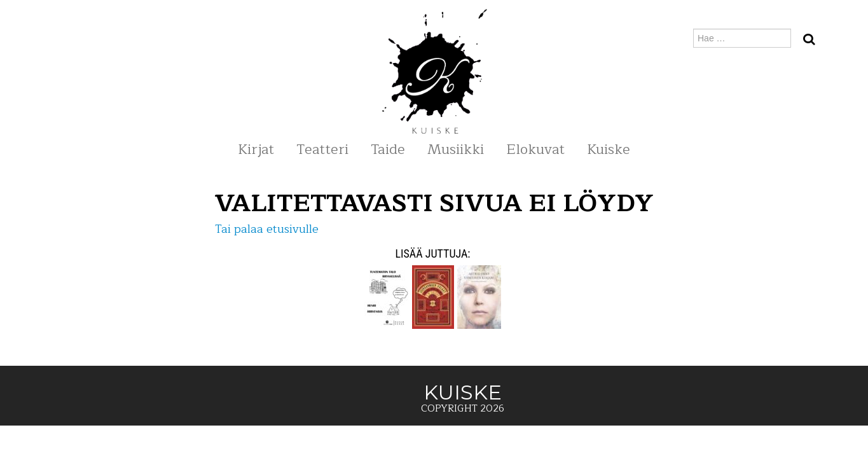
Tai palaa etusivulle (267, 229)
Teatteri (322, 149)
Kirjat (256, 149)
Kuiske (609, 149)
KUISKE (109, 38)
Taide (388, 149)
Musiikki (456, 149)
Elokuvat (535, 149)
